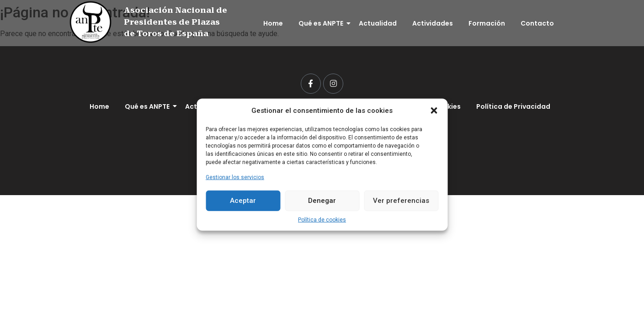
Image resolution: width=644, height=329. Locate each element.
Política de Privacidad (513, 106)
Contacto (537, 23)
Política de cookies (322, 219)
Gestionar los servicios (235, 177)
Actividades (433, 23)
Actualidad (378, 23)
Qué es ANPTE (322, 23)
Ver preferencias (401, 201)
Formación (487, 23)
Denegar (322, 201)
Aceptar (243, 201)
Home (273, 23)
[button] (434, 111)
